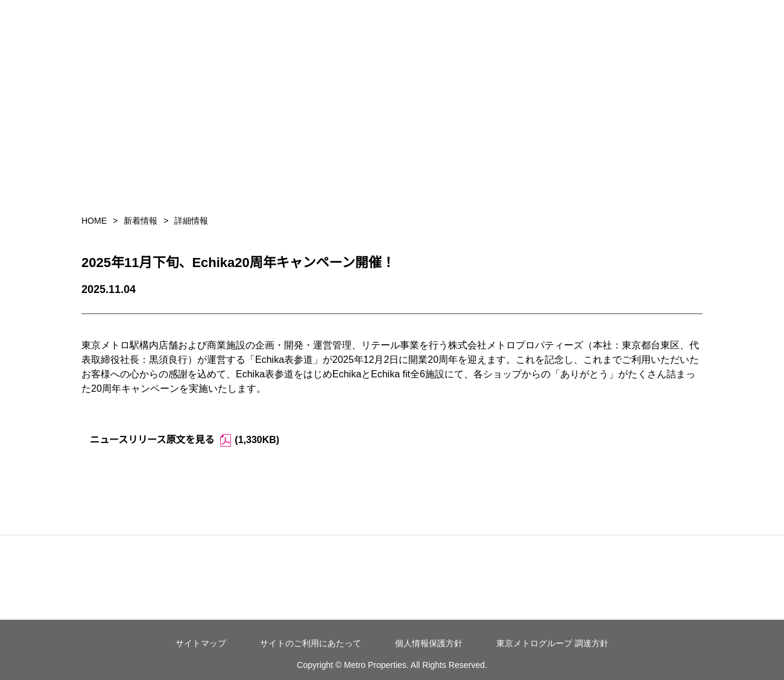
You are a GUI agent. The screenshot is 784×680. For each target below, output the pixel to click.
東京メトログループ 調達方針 (552, 643)
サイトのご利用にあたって (311, 643)
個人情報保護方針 (429, 643)
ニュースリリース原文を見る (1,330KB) (185, 440)
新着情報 (141, 221)
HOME (94, 221)
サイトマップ (201, 643)
